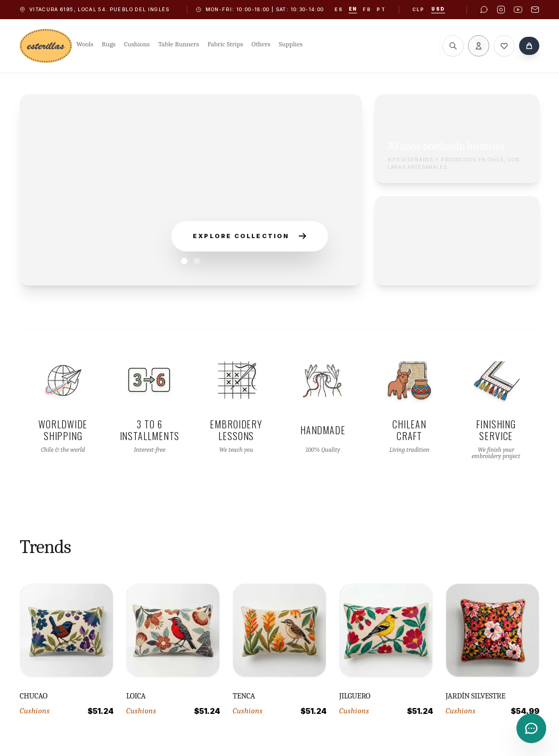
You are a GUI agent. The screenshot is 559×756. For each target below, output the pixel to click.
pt (381, 10)
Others (261, 44)
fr (367, 10)
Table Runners (179, 44)
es (339, 10)
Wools (85, 44)
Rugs (109, 44)
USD (438, 9)
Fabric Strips (225, 44)
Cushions (137, 44)
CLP (418, 10)
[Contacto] (531, 728)
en (353, 9)
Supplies (291, 44)
